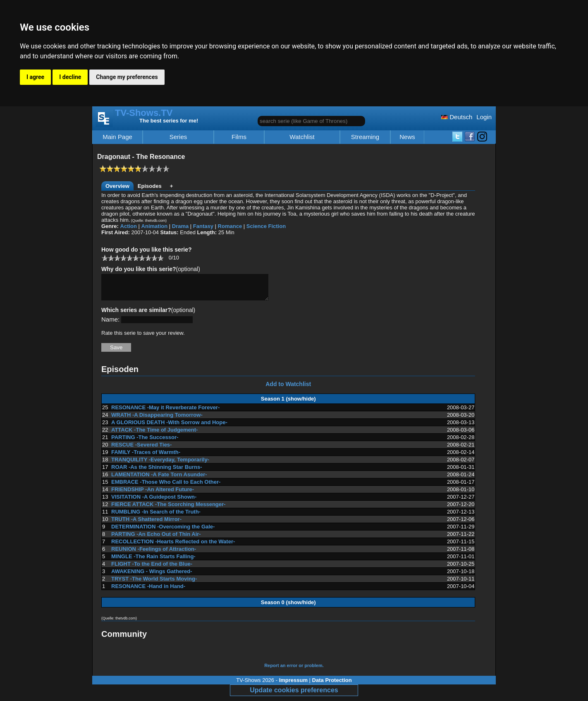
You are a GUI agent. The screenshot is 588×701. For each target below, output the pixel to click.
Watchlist (302, 137)
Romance (230, 226)
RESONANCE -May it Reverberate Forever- (165, 412)
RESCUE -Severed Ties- (141, 450)
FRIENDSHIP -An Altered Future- (153, 494)
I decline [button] (70, 77)
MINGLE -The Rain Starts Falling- (153, 561)
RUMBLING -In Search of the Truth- (156, 517)
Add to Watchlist (288, 389)
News (407, 137)
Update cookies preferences (294, 695)
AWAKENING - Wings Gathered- (152, 576)
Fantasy (203, 226)
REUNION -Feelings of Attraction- (154, 554)
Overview (117, 186)
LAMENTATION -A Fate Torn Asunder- (159, 479)
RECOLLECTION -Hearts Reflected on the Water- (173, 546)
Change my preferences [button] (127, 77)
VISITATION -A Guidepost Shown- (154, 502)
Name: (110, 324)
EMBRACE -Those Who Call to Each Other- (166, 487)
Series (178, 137)
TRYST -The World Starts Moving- (154, 584)
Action (129, 226)
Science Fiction (266, 226)
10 (160, 258)
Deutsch (457, 117)
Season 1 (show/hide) (288, 404)
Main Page (117, 137)
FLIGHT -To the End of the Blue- (152, 569)
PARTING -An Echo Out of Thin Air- (156, 539)
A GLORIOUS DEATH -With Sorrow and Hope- (169, 427)
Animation (155, 226)
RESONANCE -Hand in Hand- (148, 591)
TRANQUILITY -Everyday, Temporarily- (160, 465)
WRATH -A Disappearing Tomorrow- (157, 420)
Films (239, 137)
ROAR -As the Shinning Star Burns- (157, 472)
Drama (180, 226)
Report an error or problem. (294, 670)
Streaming (365, 137)
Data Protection (332, 685)
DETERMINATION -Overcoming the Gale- (163, 532)
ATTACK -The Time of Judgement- (154, 435)
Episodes (150, 186)
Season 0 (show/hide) (288, 607)
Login (484, 117)
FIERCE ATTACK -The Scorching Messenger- (168, 509)
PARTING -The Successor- (145, 442)
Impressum (293, 685)
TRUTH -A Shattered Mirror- (146, 524)
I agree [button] (35, 77)
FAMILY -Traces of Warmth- (146, 457)
